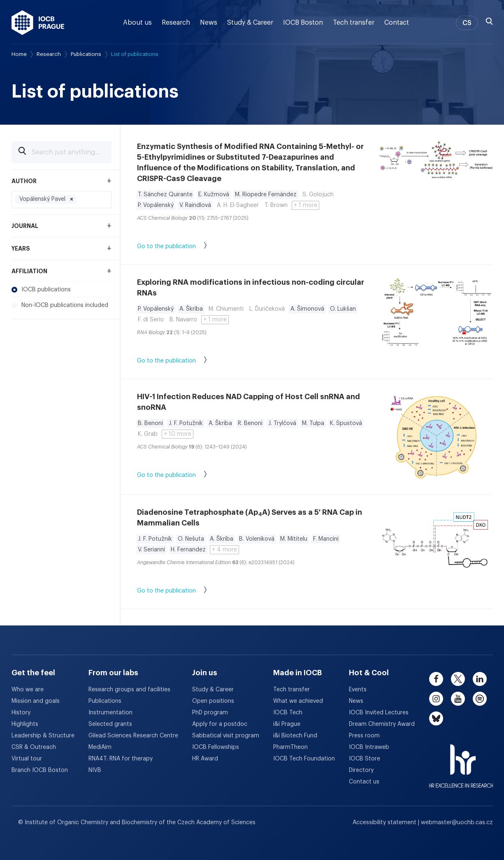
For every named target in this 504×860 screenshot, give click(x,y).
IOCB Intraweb (369, 747)
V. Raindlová (195, 205)
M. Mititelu (294, 539)
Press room (364, 736)
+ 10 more (178, 434)
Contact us (364, 782)
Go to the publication (180, 247)
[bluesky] (436, 718)
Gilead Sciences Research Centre (133, 736)
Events (358, 690)
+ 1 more (305, 205)
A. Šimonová (307, 309)
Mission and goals (36, 701)
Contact (397, 23)
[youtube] (458, 699)
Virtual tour (27, 759)
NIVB (95, 770)
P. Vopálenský (156, 205)
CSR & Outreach (34, 747)
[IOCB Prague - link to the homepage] (38, 23)
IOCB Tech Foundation (304, 759)
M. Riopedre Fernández (266, 195)
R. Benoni (250, 423)
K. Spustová (346, 423)
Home (19, 54)
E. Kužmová (214, 195)
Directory (361, 770)
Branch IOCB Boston (40, 770)
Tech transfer (354, 23)
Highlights (25, 724)
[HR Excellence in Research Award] (461, 761)
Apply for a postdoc (220, 724)
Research (176, 23)
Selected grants (110, 724)
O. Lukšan (343, 309)
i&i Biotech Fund (295, 736)
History (21, 713)
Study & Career (250, 23)
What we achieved (298, 701)
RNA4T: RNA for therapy (121, 759)
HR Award (205, 759)
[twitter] (458, 679)
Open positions (213, 701)
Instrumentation (110, 713)
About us (137, 23)
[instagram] (436, 699)
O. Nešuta (191, 539)
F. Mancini (326, 539)
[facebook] (436, 679)
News (209, 23)
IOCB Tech (288, 713)
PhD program (210, 713)
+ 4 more (224, 550)
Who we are (28, 690)
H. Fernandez (188, 550)
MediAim (100, 747)
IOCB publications (41, 290)
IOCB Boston (303, 23)
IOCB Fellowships (216, 747)
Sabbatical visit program (226, 736)
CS (467, 23)
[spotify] (480, 699)
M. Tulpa (313, 423)
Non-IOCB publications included (60, 305)
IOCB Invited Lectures (379, 713)
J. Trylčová (282, 423)
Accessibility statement (385, 823)
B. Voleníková (257, 539)
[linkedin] (480, 679)
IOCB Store (365, 759)
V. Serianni (151, 550)
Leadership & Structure (43, 736)
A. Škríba (191, 309)
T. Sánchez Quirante (165, 195)
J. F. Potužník (186, 423)
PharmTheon (290, 747)
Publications (86, 54)
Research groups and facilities (129, 690)
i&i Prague (287, 724)
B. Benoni (150, 423)
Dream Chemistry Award (382, 724)
